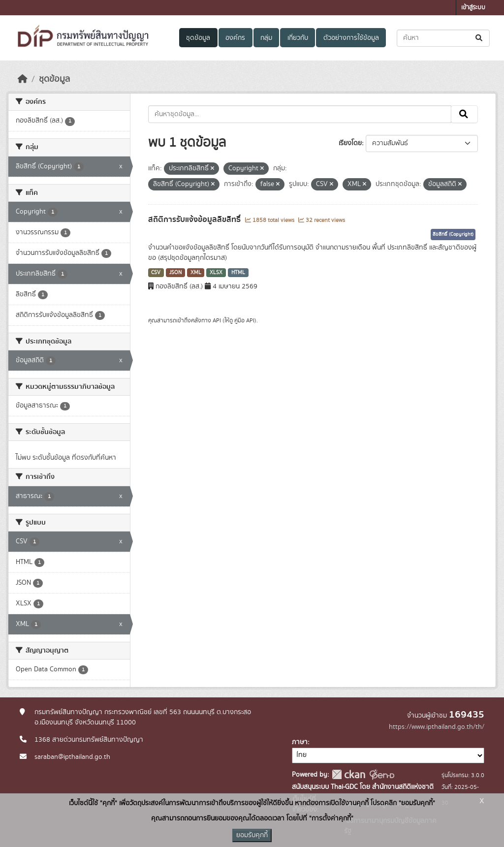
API (217, 320)
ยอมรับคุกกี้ (252, 835)
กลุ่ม (266, 38)
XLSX (216, 273)
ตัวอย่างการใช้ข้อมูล (351, 38)
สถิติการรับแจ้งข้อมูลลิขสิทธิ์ (195, 220)
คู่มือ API (244, 320)
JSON (175, 273)
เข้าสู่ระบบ (473, 8)
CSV (156, 273)
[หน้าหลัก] (23, 79)
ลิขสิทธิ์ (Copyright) (453, 234)
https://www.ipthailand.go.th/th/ (437, 727)
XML (196, 273)
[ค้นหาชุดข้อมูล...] (443, 38)
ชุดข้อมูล (198, 38)
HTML (238, 273)
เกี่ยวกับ (298, 38)
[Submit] (480, 38)
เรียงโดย (350, 143)
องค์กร (235, 38)
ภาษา (300, 742)
